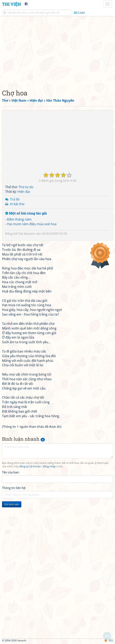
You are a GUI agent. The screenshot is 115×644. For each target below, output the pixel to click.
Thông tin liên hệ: (14, 488)
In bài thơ (17, 204)
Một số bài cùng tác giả (26, 213)
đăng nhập (49, 466)
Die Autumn (27, 233)
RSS (109, 640)
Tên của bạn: (11, 472)
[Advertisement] (57, 52)
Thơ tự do (26, 187)
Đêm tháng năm (19, 219)
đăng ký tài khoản (30, 466)
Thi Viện (11, 4)
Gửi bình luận (12, 504)
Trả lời (15, 199)
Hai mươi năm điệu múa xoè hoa (32, 224)
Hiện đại (24, 192)
